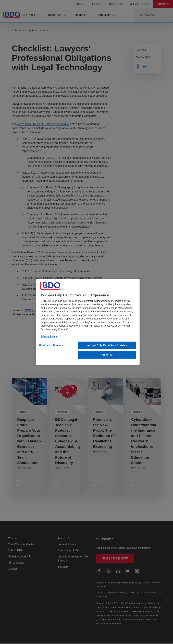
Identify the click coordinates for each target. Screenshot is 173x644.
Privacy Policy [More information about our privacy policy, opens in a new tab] (49, 336)
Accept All (107, 355)
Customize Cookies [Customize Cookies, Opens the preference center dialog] (51, 345)
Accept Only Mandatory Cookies (107, 345)
